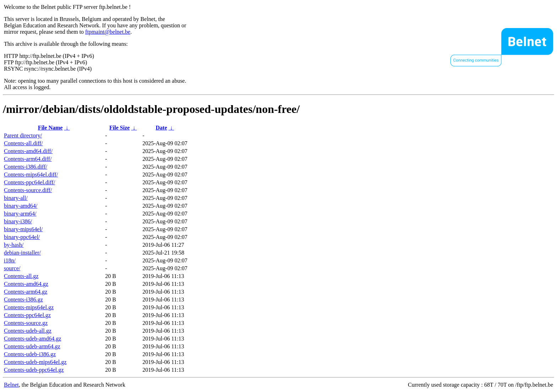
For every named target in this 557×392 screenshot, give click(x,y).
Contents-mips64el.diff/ (31, 175)
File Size (120, 128)
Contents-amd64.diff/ (28, 151)
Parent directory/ (23, 135)
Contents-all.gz (21, 276)
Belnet (11, 385)
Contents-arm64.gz (26, 292)
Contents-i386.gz (23, 300)
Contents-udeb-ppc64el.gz (34, 370)
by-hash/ (14, 245)
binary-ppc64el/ (22, 237)
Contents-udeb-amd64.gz (33, 339)
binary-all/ (16, 198)
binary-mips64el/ (23, 229)
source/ (12, 268)
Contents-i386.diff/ (26, 167)
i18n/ (10, 260)
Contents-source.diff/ (28, 190)
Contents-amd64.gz (26, 284)
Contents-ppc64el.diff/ (29, 182)
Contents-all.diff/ (23, 143)
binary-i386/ (18, 221)
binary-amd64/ (21, 206)
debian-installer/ (22, 253)
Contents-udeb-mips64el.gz (35, 362)
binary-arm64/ (20, 214)
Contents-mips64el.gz (29, 307)
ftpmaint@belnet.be (108, 32)
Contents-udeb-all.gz (28, 331)
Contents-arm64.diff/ (28, 159)
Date (161, 128)
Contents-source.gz (26, 323)
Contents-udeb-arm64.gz (32, 346)
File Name (50, 128)
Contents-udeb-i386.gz (30, 354)
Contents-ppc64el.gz (27, 315)
